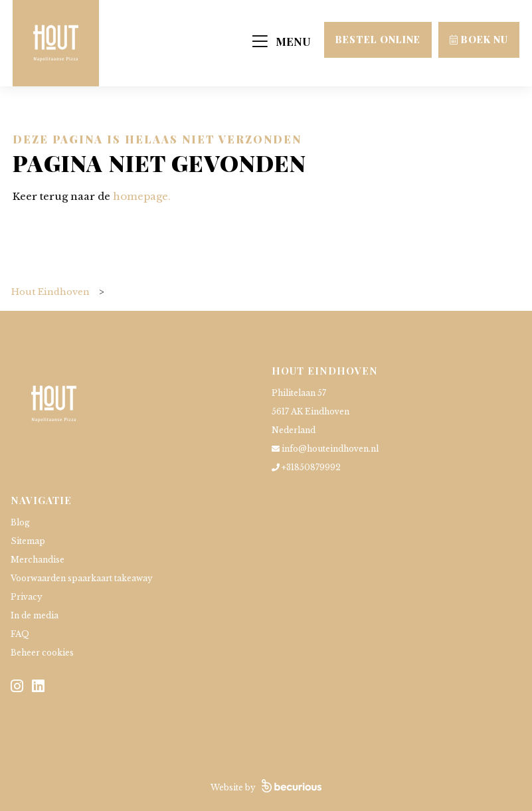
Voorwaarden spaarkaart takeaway (82, 578)
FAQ (20, 634)
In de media (35, 615)
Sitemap (28, 541)
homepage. (142, 196)
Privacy (27, 597)
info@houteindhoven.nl (325, 449)
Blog (20, 522)
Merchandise (38, 560)
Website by (266, 787)
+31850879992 (306, 467)
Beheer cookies (42, 653)
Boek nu (479, 40)
